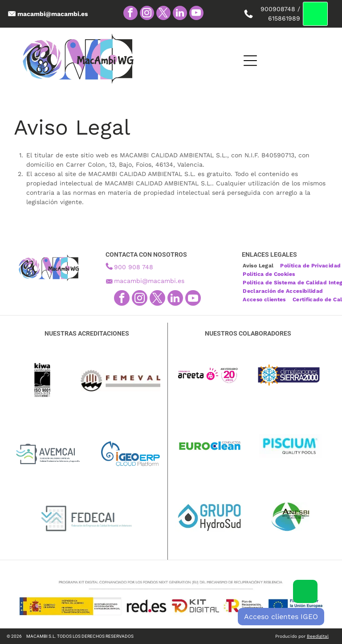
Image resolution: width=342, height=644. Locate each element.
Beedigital (318, 636)
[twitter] (163, 14)
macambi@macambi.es (149, 281)
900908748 (278, 9)
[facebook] (130, 14)
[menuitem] (261, 265)
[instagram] (147, 14)
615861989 (284, 18)
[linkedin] (180, 14)
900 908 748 (134, 267)
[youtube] (196, 14)
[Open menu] (234, 61)
